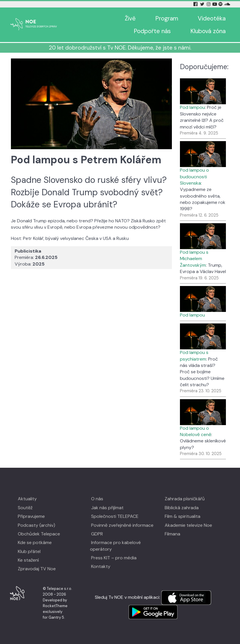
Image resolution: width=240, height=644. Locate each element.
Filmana (172, 534)
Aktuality (27, 499)
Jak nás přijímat (107, 508)
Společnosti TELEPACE (115, 516)
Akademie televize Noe (188, 525)
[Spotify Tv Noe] (221, 4)
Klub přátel (29, 551)
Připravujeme (31, 516)
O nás (97, 499)
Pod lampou (192, 107)
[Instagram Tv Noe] (209, 4)
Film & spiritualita (183, 516)
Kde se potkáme (35, 542)
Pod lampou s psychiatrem (194, 356)
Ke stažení (28, 560)
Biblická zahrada (182, 508)
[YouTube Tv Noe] (215, 4)
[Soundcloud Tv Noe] (227, 4)
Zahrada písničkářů (185, 499)
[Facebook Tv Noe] (196, 4)
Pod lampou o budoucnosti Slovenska (194, 177)
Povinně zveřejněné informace (122, 525)
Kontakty (101, 566)
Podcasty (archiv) (37, 525)
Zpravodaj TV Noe (37, 569)
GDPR (97, 534)
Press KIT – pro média (114, 558)
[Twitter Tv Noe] (203, 4)
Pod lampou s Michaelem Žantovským (194, 259)
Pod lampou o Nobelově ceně (196, 431)
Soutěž (25, 508)
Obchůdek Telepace (39, 534)
